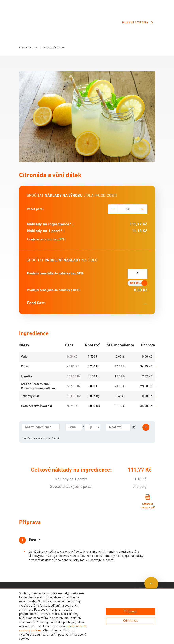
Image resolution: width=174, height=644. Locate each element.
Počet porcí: (36, 217)
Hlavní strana (137, 23)
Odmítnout (131, 621)
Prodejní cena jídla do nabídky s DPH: (54, 298)
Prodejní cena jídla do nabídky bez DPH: (55, 282)
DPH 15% (135, 291)
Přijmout (130, 612)
